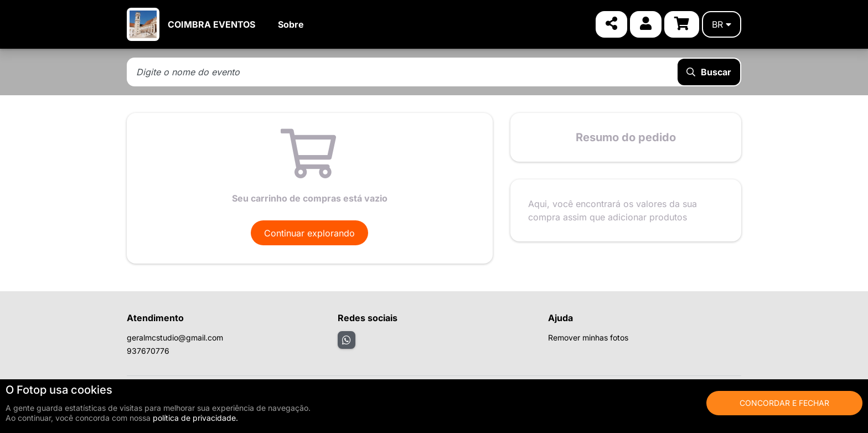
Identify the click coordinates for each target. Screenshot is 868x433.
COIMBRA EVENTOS (211, 24)
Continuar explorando (309, 233)
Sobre (291, 24)
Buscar (709, 72)
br (722, 24)
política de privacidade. (195, 418)
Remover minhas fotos (588, 337)
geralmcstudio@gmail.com (175, 337)
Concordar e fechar (784, 403)
